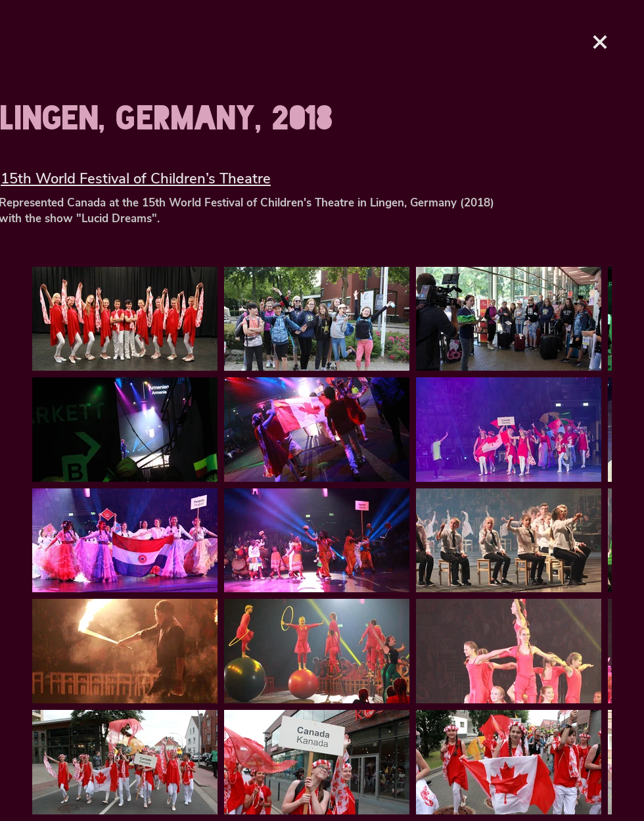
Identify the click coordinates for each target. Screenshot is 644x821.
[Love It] (600, 42)
